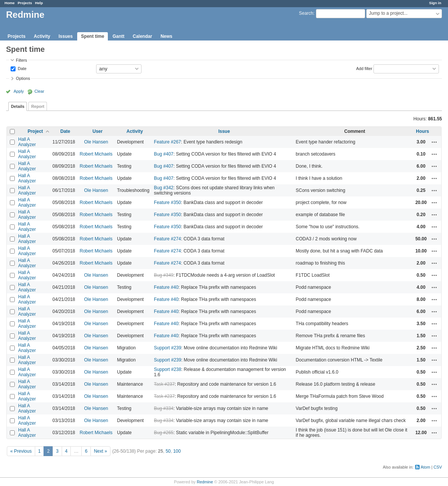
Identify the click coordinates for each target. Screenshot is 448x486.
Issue (224, 131)
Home (10, 3)
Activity (42, 36)
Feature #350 (167, 202)
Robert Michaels (96, 154)
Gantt (118, 36)
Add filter (364, 68)
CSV (438, 467)
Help (39, 3)
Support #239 (168, 348)
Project (35, 131)
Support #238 (168, 369)
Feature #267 (167, 142)
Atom (425, 467)
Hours (422, 131)
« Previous (21, 451)
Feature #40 (166, 287)
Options (23, 78)
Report (38, 106)
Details (18, 106)
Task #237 (164, 384)
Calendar (142, 36)
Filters (21, 60)
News (166, 36)
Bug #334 (164, 408)
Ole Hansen (96, 142)
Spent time (93, 36)
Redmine (205, 482)
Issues (66, 36)
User (98, 131)
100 (177, 451)
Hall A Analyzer (27, 142)
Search (306, 13)
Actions (434, 142)
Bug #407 (164, 154)
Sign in (435, 3)
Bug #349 (164, 275)
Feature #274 (167, 239)
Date (22, 68)
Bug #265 (164, 433)
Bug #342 (164, 188)
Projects (25, 3)
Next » (100, 451)
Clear (39, 91)
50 (168, 451)
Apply (19, 91)
